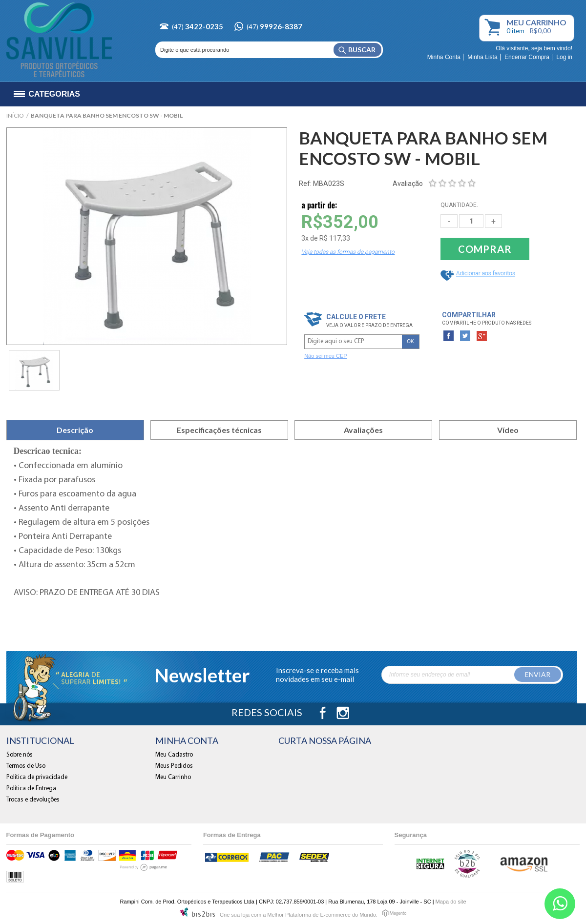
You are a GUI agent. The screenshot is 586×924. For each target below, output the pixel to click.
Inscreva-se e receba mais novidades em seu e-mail (317, 675)
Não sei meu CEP (325, 356)
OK (410, 341)
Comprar (485, 249)
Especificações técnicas (219, 430)
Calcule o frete (356, 317)
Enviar (538, 674)
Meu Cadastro (174, 755)
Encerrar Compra (527, 57)
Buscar (362, 50)
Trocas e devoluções (33, 800)
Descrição (75, 430)
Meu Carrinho (494, 28)
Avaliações (363, 430)
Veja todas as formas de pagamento (348, 252)
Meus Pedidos (174, 766)
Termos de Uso (26, 766)
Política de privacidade (37, 777)
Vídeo (508, 430)
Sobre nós (20, 755)
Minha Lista (482, 57)
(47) (198, 27)
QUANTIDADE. (459, 205)
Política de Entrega (31, 789)
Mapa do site (451, 902)
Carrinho (536, 22)
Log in (564, 57)
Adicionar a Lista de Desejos (480, 276)
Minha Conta (444, 57)
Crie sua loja (235, 915)
